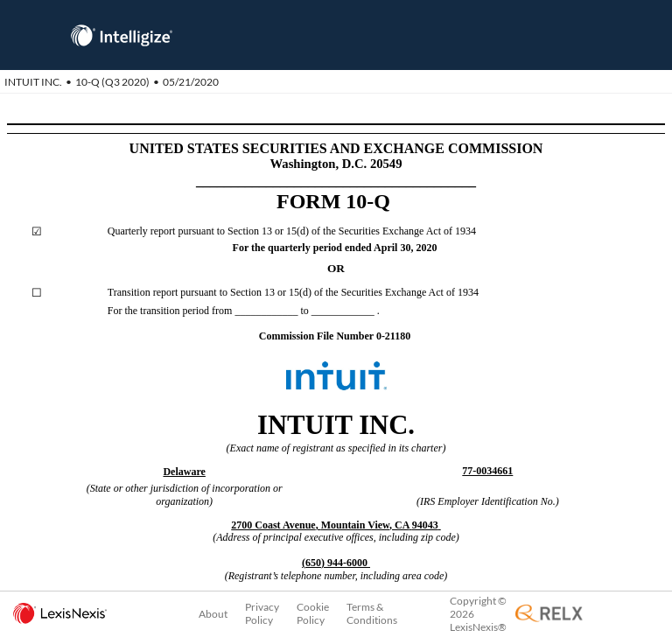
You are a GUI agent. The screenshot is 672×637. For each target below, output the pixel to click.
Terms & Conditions (372, 613)
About (213, 614)
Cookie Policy (313, 613)
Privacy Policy (262, 613)
